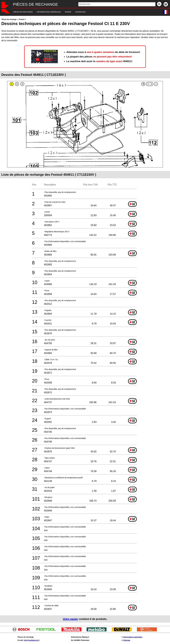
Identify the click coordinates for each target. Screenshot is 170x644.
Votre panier (70, 619)
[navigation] (81, 12)
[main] (85, 320)
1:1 (150, 84)
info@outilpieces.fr (32, 640)
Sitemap (127, 640)
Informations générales (133, 637)
